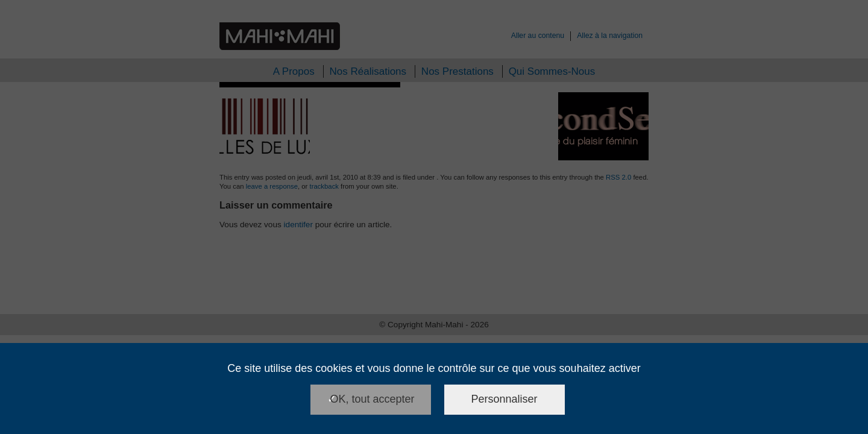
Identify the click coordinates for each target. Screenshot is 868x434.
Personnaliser (505, 399)
